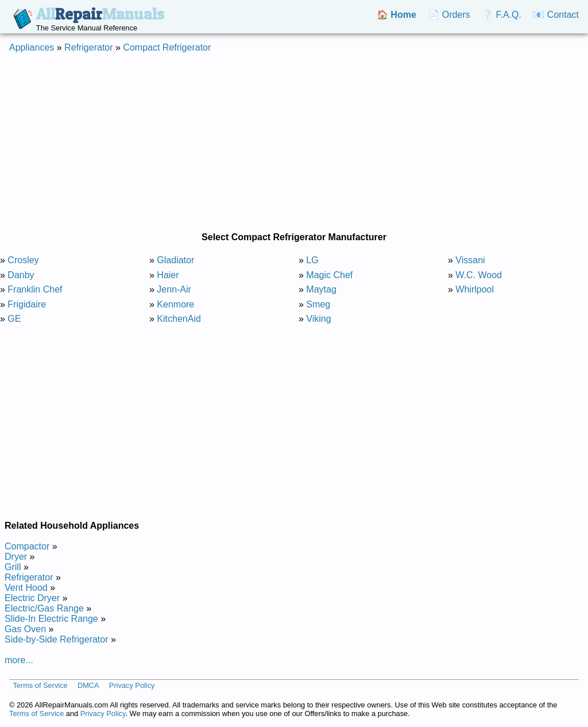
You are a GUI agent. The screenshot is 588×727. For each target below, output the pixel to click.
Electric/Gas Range (44, 608)
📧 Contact (556, 15)
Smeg (318, 304)
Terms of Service (40, 685)
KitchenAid (179, 319)
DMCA (88, 685)
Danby (21, 275)
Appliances (32, 47)
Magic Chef (329, 275)
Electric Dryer (32, 598)
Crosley (23, 260)
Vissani (470, 260)
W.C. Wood (479, 275)
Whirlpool (475, 289)
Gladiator (175, 260)
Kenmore (175, 304)
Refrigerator (88, 47)
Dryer (16, 557)
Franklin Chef (35, 289)
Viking (318, 319)
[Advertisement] (294, 143)
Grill (13, 567)
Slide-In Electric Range (51, 619)
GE (14, 319)
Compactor (27, 546)
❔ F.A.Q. (502, 15)
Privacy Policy (132, 685)
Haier (168, 275)
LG (312, 260)
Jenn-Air (174, 289)
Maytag (321, 289)
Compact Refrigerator (167, 47)
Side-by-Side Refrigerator (57, 639)
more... (19, 660)
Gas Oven (25, 629)
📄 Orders (449, 15)
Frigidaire (27, 304)
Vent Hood (26, 588)
